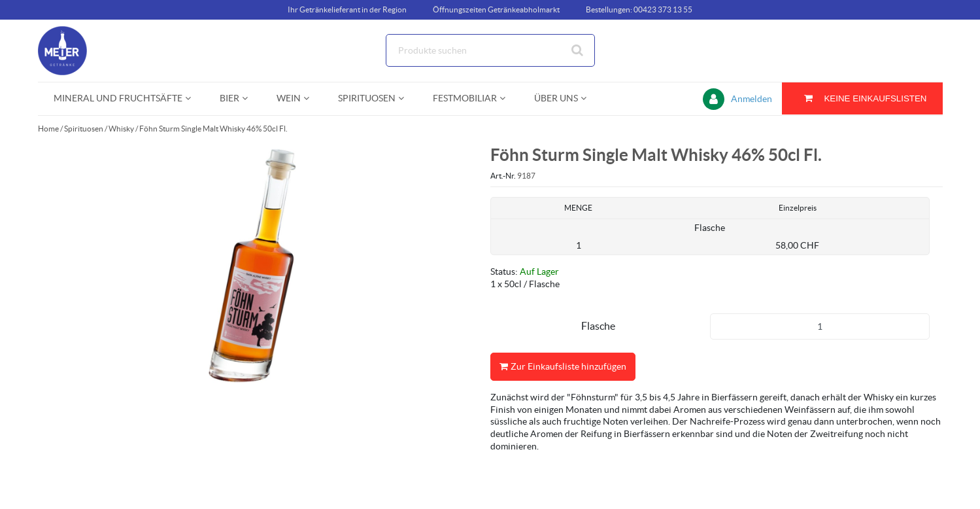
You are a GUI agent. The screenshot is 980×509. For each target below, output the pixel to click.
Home (48, 129)
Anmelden (752, 99)
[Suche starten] (579, 50)
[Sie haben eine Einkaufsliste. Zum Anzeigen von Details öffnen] (862, 98)
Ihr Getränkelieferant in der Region (347, 9)
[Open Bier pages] (250, 98)
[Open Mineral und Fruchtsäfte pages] (193, 98)
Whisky (121, 129)
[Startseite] (100, 51)
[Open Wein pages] (312, 98)
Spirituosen (84, 129)
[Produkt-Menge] (820, 326)
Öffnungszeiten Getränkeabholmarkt (496, 9)
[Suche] (490, 50)
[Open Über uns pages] (589, 98)
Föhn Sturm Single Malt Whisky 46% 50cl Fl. (213, 129)
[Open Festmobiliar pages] (508, 98)
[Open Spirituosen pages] (406, 98)
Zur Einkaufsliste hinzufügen (563, 367)
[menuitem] (121, 98)
